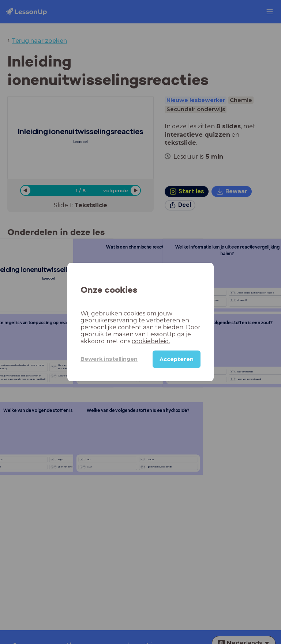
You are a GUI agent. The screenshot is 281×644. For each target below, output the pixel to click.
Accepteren (177, 359)
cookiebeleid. (151, 341)
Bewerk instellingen (109, 359)
